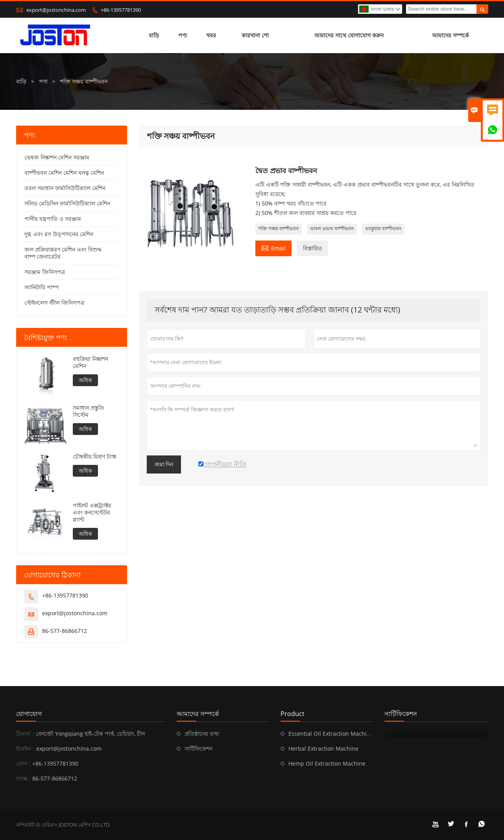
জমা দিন (164, 464)
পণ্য (183, 35)
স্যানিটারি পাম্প (42, 287)
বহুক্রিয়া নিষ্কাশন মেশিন (90, 363)
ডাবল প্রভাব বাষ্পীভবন (332, 229)
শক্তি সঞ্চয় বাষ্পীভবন (279, 229)
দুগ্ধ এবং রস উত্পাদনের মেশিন (59, 234)
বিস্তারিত (313, 248)
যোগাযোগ (29, 714)
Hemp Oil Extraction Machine (327, 763)
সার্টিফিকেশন (198, 748)
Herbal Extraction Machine (323, 748)
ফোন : (23, 763)
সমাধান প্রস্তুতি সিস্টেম (89, 411)
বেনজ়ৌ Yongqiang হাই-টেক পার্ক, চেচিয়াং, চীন (90, 734)
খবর (211, 35)
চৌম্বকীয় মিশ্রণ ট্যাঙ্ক (95, 457)
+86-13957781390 (121, 10)
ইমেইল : (25, 748)
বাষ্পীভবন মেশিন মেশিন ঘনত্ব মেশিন (64, 173)
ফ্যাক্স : (23, 778)
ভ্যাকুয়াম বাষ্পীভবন (383, 229)
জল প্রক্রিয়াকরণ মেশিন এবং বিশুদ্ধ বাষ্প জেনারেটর (63, 253)
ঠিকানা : (25, 734)
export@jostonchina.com (56, 10)
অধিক (85, 380)
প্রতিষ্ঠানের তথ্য (202, 734)
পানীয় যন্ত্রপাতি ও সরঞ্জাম (53, 219)
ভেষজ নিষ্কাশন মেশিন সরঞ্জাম (57, 157)
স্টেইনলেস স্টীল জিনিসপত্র (54, 303)
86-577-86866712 (65, 631)
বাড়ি (154, 35)
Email (273, 248)
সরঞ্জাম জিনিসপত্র (45, 272)
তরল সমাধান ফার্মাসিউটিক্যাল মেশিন (65, 188)
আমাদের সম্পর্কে (450, 35)
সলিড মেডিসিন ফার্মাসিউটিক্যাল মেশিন (67, 203)
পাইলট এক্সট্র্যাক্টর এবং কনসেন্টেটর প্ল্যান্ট (92, 513)
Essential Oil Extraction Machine (331, 734)
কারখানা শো (255, 35)
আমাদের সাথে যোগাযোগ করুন (349, 35)
